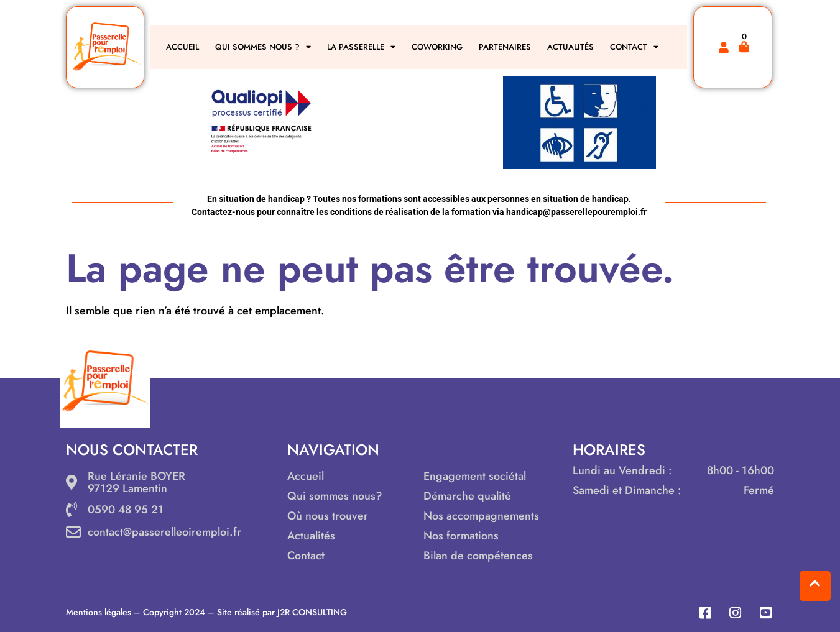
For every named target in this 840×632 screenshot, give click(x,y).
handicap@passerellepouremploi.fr (576, 212)
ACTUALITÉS (570, 47)
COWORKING (437, 47)
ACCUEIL (182, 47)
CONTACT (634, 47)
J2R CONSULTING (312, 612)
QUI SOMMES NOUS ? (263, 47)
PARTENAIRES (505, 47)
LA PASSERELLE (361, 47)
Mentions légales (99, 612)
